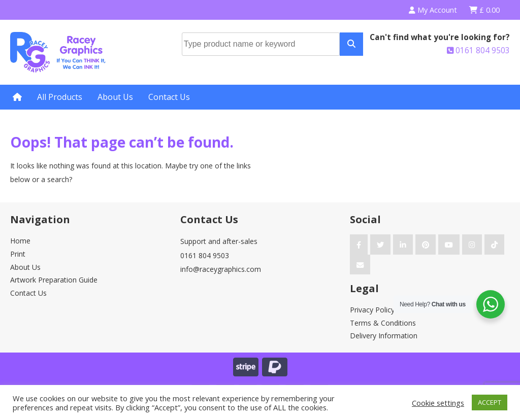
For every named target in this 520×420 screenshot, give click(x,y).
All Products (60, 97)
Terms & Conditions (383, 323)
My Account (433, 10)
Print (18, 254)
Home (20, 241)
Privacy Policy (372, 310)
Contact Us (169, 97)
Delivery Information (384, 336)
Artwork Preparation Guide (54, 280)
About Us (115, 97)
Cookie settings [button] (438, 403)
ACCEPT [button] (490, 402)
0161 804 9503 (478, 50)
